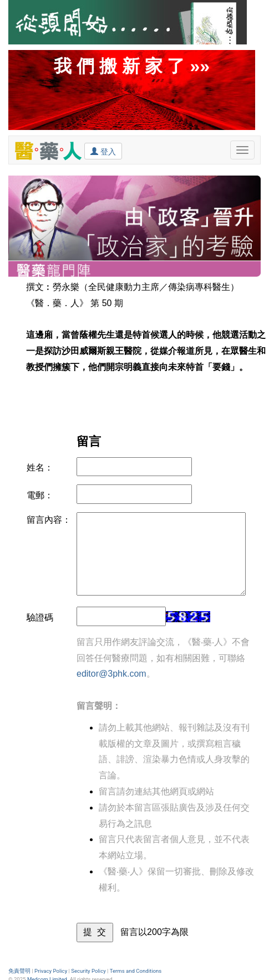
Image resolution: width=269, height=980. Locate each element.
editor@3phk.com (111, 674)
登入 (103, 151)
